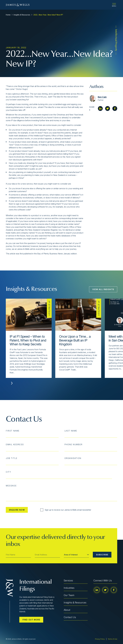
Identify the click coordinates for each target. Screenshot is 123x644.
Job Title (12, 458)
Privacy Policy (100, 639)
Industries (69, 588)
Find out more (31, 620)
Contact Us (70, 617)
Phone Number (73, 444)
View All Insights (103, 289)
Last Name (71, 431)
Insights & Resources (22, 15)
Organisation (73, 458)
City (8, 472)
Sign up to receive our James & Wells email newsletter (66, 510)
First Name (13, 431)
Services (68, 581)
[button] (12, 383)
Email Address (15, 444)
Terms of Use (112, 639)
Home (8, 15)
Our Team (69, 595)
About (67, 610)
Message (11, 486)
